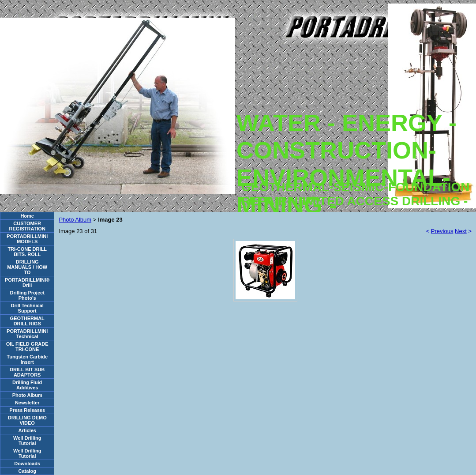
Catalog (27, 471)
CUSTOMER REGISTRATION (27, 226)
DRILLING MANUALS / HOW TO (27, 267)
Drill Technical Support (27, 308)
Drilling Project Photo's (27, 295)
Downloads (27, 464)
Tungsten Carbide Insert (27, 359)
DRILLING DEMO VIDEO (27, 420)
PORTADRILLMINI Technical (27, 334)
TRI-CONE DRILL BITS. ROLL (27, 252)
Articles (27, 430)
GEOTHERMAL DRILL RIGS (27, 321)
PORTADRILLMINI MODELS (27, 239)
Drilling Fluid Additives (27, 385)
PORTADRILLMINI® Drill (27, 283)
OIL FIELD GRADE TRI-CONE (27, 347)
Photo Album (27, 395)
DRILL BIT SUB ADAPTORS (27, 372)
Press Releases (27, 410)
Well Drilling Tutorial (27, 441)
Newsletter (27, 403)
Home (27, 216)
